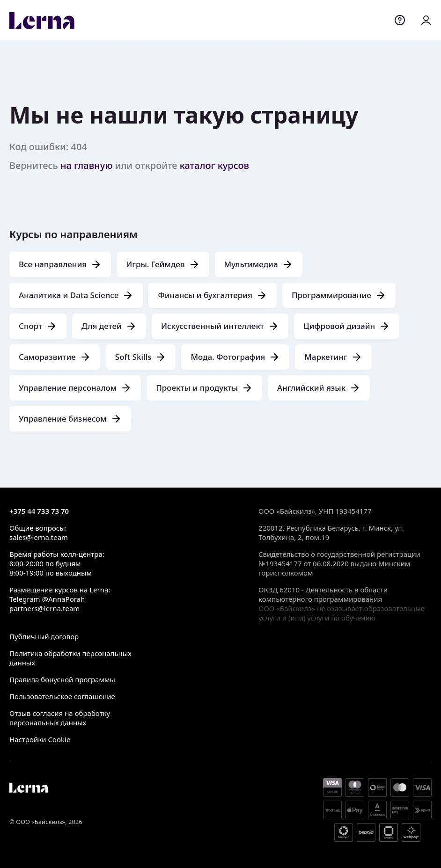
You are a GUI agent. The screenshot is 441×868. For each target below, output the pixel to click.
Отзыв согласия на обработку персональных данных (60, 718)
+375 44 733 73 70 (39, 511)
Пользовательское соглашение (62, 696)
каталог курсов (214, 165)
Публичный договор (44, 636)
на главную (87, 165)
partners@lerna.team (44, 608)
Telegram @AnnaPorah (47, 599)
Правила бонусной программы (62, 679)
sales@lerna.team (39, 537)
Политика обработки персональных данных (70, 658)
